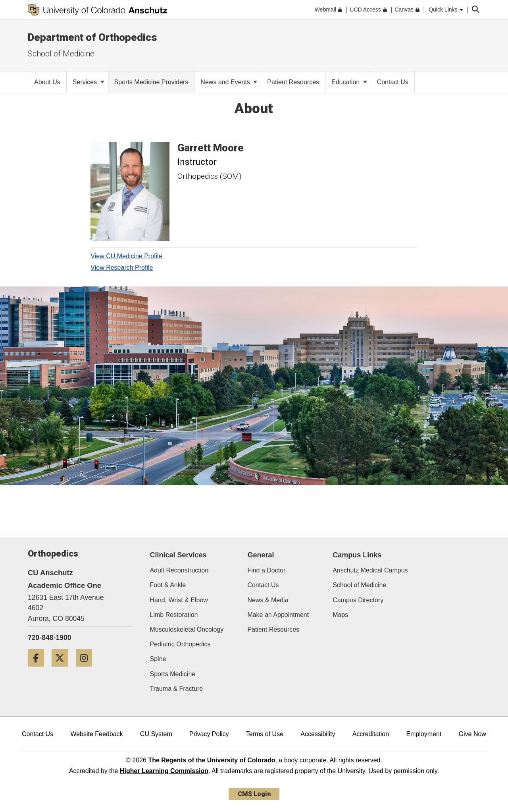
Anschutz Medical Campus (370, 570)
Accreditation (371, 734)
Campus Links (357, 555)
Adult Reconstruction (179, 570)
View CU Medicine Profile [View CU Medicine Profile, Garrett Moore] (126, 256)
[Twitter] (63, 670)
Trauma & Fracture (177, 689)
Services (89, 82)
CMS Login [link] (254, 794)
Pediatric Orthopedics (180, 644)
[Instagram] (87, 670)
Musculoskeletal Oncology (187, 629)
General (261, 555)
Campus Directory (358, 600)
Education (349, 82)
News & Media (268, 600)
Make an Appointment (278, 615)
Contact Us (263, 585)
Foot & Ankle (168, 585)
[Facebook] (39, 670)
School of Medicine (359, 585)
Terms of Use (265, 734)
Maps (340, 615)
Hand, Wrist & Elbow (179, 600)
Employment (424, 734)
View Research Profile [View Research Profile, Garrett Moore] (122, 268)
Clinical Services (178, 555)
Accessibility (318, 734)
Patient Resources (273, 629)
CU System (156, 734)
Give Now (472, 734)
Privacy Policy (209, 734)
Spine (158, 659)
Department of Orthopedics (92, 37)
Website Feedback (96, 734)
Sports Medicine (173, 674)
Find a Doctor (266, 570)
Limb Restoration (174, 615)
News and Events (229, 82)
